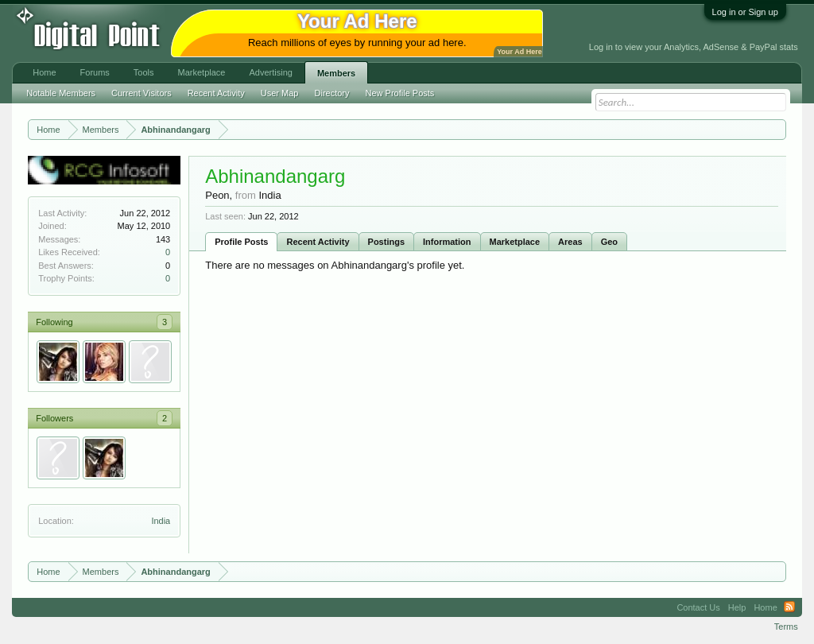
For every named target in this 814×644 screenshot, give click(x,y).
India (161, 521)
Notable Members (61, 93)
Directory (332, 93)
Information (447, 242)
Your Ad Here (519, 52)
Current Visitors (141, 93)
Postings (386, 242)
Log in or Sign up (745, 12)
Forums (95, 72)
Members (336, 73)
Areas (570, 242)
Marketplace (515, 242)
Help (737, 607)
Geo (609, 242)
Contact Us (698, 607)
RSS (789, 607)
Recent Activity (318, 242)
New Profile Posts (400, 93)
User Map (280, 93)
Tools (144, 72)
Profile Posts (241, 242)
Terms (786, 627)
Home (44, 72)
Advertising (270, 72)
